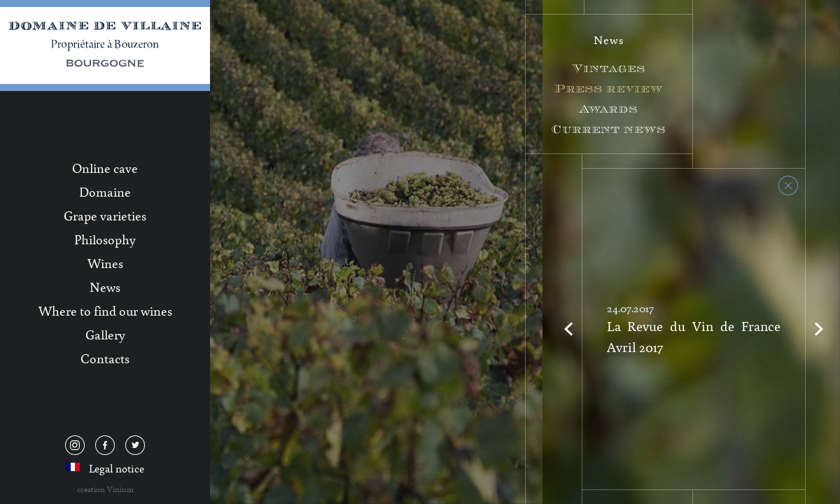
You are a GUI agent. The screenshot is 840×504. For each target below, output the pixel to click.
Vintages (609, 68)
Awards (609, 109)
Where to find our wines (105, 311)
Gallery (105, 335)
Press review (609, 89)
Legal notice (117, 468)
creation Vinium (105, 489)
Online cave (105, 168)
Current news (609, 129)
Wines (105, 263)
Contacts (105, 358)
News (105, 287)
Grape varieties (105, 216)
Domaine (105, 192)
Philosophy (105, 239)
